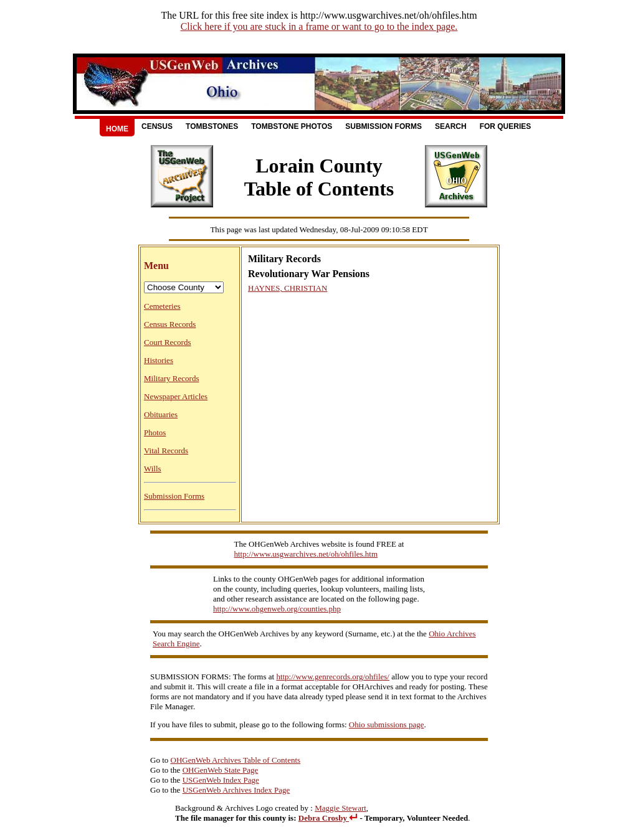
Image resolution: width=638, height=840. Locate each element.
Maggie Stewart (340, 808)
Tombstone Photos (292, 126)
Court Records (167, 342)
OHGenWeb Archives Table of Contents (236, 760)
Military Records (171, 378)
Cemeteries (162, 306)
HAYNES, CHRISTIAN (288, 288)
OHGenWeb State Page (221, 770)
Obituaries (161, 414)
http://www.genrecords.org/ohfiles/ (333, 677)
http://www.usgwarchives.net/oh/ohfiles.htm (306, 554)
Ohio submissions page (387, 724)
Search (451, 126)
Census (157, 126)
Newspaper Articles (176, 396)
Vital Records (166, 451)
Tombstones (212, 126)
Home (117, 129)
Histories (159, 360)
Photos (155, 432)
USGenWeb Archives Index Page (236, 790)
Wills (153, 469)
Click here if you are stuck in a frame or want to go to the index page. (319, 26)
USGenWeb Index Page (221, 780)
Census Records (170, 324)
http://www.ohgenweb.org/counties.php (277, 609)
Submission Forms (383, 126)
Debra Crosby (328, 818)
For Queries (506, 126)
